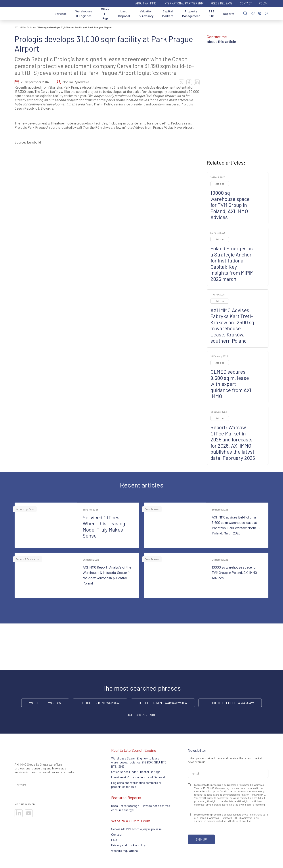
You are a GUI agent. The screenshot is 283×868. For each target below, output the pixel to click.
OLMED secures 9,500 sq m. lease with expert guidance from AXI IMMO (231, 384)
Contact (246, 3)
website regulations (124, 851)
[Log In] (267, 13)
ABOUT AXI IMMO (146, 3)
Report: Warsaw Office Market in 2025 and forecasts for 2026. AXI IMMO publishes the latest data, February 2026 (233, 443)
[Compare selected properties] (260, 14)
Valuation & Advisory (146, 14)
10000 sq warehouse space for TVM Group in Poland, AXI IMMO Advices (230, 205)
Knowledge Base (25, 509)
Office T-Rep (105, 14)
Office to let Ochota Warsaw (230, 703)
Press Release (222, 3)
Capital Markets (168, 14)
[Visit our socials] (19, 813)
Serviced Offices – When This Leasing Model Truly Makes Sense (104, 527)
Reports (229, 14)
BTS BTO (212, 14)
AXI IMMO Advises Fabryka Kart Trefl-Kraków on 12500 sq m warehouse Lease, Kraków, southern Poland (232, 325)
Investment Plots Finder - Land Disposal (138, 777)
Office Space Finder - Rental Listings (136, 772)
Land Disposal (124, 14)
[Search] (245, 14)
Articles (32, 27)
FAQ (114, 840)
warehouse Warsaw (45, 703)
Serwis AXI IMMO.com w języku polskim (136, 829)
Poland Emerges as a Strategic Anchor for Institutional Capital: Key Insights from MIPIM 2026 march (232, 264)
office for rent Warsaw (100, 703)
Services (61, 14)
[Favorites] (253, 14)
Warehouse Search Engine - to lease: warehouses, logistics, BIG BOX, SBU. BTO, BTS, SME (139, 762)
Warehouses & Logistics (84, 14)
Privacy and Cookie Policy (128, 845)
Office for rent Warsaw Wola (163, 703)
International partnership (184, 3)
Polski (264, 3)
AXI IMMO (20, 27)
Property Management (191, 14)
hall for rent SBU (141, 715)
